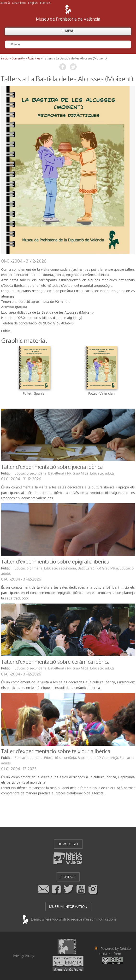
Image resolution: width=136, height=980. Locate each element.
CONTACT (68, 877)
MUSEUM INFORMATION (68, 907)
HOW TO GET (68, 844)
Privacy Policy (24, 956)
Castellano (19, 3)
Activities (34, 58)
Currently (18, 58)
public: (6, 331)
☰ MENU (68, 31)
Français (45, 3)
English (33, 3)
